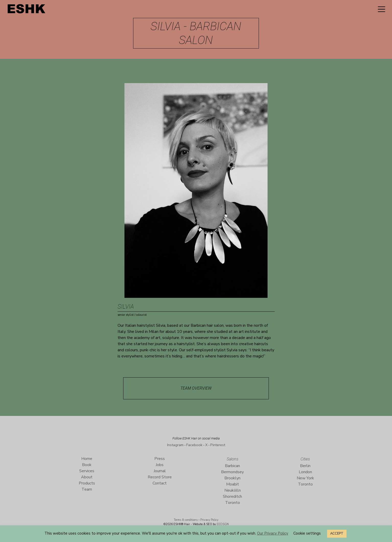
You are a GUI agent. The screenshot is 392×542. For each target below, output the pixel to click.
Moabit (233, 484)
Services (87, 471)
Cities (305, 459)
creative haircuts (253, 344)
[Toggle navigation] (382, 9)
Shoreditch (232, 496)
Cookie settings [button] (307, 533)
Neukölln (233, 490)
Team (87, 489)
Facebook (194, 445)
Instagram (175, 445)
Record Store (160, 477)
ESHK (27, 10)
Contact (160, 483)
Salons (233, 459)
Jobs (160, 465)
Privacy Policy (209, 520)
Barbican (232, 466)
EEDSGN (222, 524)
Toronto (233, 503)
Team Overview (196, 388)
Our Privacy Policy (273, 533)
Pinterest (218, 445)
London (305, 472)
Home (87, 459)
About (87, 477)
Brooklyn (232, 478)
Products (87, 483)
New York (305, 478)
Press (160, 459)
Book (87, 465)
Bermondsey (232, 472)
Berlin (305, 466)
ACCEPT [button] (337, 534)
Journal (160, 471)
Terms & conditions (186, 520)
